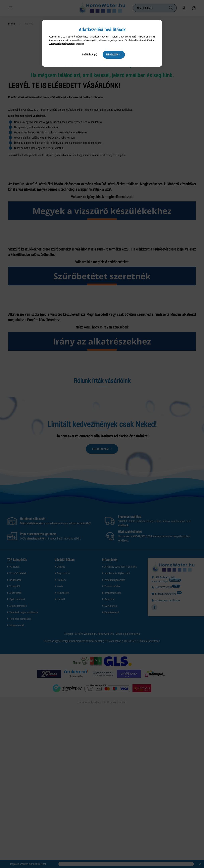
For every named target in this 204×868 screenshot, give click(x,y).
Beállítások (88, 55)
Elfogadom (112, 55)
